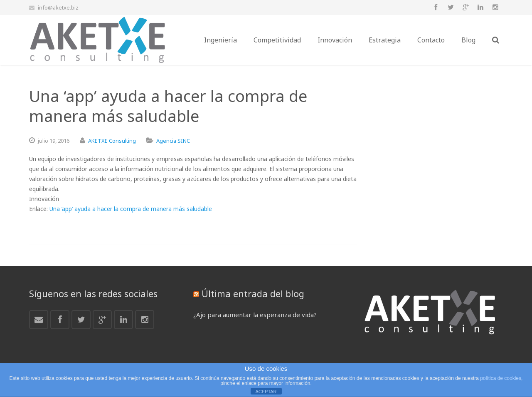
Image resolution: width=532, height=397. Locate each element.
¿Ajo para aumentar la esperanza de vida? (255, 315)
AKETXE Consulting (112, 141)
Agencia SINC (173, 141)
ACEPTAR (266, 392)
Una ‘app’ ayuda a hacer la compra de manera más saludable (131, 209)
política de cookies (501, 378)
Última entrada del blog (253, 293)
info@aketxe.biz (58, 7)
